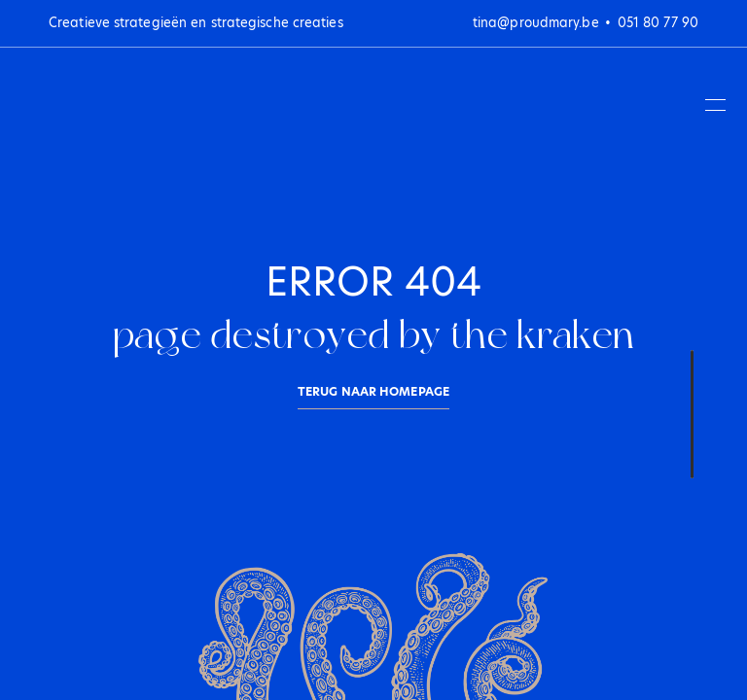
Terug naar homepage (373, 391)
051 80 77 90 (658, 22)
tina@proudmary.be (536, 22)
